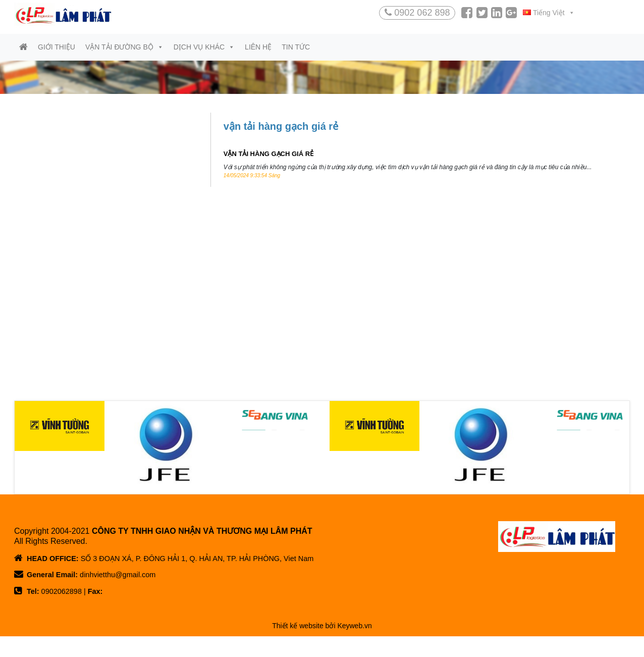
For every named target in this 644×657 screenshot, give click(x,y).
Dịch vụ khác (204, 53)
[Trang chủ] (23, 53)
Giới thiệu (57, 53)
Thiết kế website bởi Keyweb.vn (322, 647)
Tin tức (296, 53)
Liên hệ (258, 53)
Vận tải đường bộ (124, 53)
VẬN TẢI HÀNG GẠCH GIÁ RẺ (269, 159)
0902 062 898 (417, 13)
